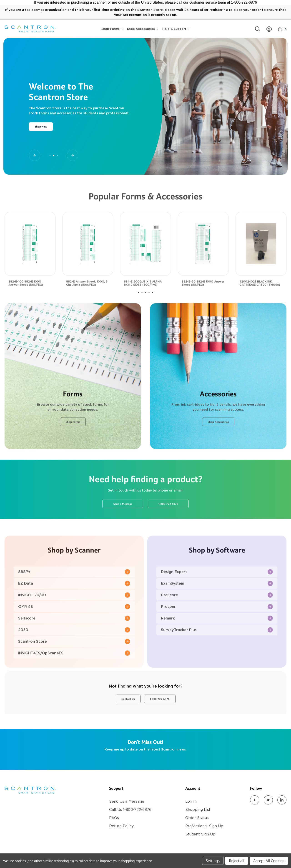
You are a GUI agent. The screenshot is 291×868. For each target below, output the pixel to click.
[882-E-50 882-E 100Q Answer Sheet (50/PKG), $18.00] (203, 262)
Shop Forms (112, 29)
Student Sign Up (200, 834)
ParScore (217, 614)
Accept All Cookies (269, 861)
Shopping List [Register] (198, 810)
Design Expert (217, 590)
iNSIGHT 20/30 (74, 614)
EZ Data (74, 602)
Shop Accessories (143, 29)
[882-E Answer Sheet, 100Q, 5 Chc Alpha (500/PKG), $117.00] (88, 262)
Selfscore (74, 637)
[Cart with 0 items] (282, 29)
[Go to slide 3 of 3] (73, 155)
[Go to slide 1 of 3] (35, 155)
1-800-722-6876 (168, 523)
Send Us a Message (127, 801)
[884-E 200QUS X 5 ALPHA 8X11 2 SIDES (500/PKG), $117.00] (145, 262)
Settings (213, 861)
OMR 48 (74, 625)
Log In (191, 801)
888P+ (74, 590)
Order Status (197, 818)
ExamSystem (217, 602)
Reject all (237, 861)
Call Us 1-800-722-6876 (130, 810)
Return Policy (121, 826)
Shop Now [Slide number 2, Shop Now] (41, 127)
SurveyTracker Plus (217, 648)
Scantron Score (74, 660)
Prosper (217, 625)
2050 (74, 648)
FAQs (114, 818)
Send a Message (123, 523)
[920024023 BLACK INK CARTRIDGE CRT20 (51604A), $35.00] (261, 262)
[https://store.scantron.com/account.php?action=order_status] (269, 29)
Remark (217, 637)
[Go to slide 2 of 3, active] (54, 156)
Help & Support (176, 29)
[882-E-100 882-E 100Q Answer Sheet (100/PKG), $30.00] (30, 262)
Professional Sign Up (204, 826)
